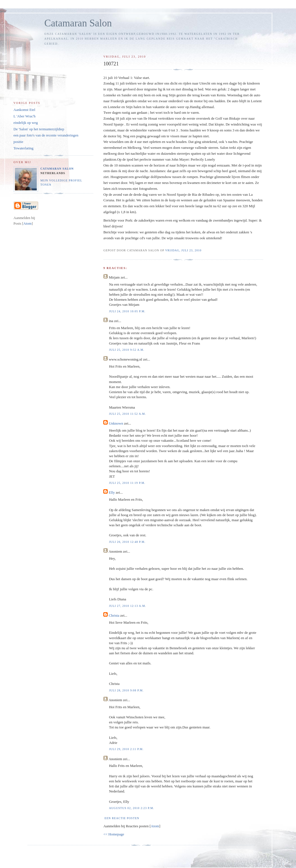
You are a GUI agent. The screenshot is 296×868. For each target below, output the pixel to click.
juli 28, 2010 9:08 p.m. (126, 690)
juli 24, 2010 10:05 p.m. (127, 311)
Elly (112, 492)
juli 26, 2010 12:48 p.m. (127, 542)
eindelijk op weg (26, 123)
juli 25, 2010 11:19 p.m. (127, 483)
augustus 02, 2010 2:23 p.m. (131, 808)
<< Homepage (114, 834)
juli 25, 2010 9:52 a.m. (127, 350)
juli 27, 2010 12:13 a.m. (127, 606)
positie (18, 142)
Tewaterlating (23, 148)
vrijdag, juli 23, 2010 (183, 250)
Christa (114, 615)
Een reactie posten (122, 818)
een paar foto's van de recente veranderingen (46, 135)
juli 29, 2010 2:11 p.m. (126, 749)
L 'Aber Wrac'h (25, 116)
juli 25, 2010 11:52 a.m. (127, 414)
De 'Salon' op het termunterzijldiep (39, 129)
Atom (155, 826)
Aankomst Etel (24, 110)
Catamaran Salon (78, 23)
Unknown (116, 423)
